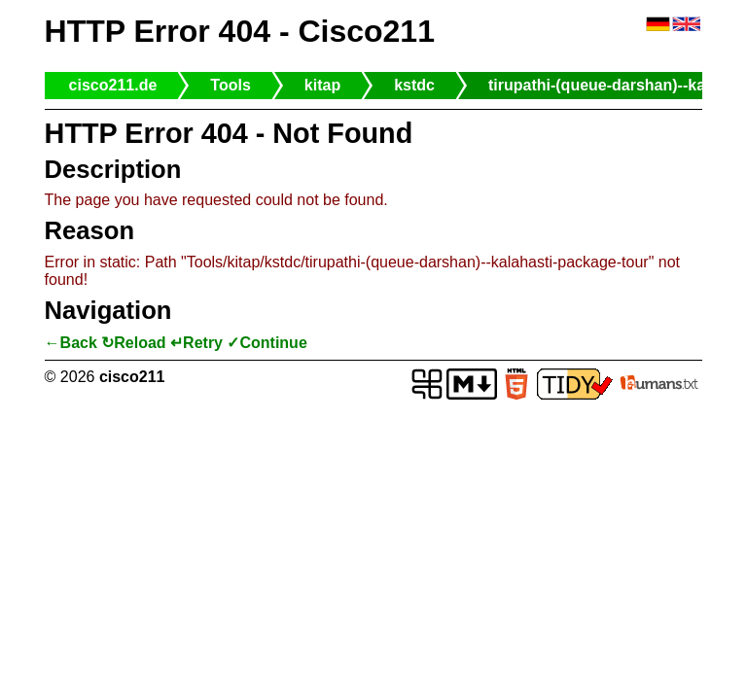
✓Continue (267, 343)
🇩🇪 (658, 25)
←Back (71, 343)
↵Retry (196, 343)
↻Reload (133, 343)
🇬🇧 (687, 25)
